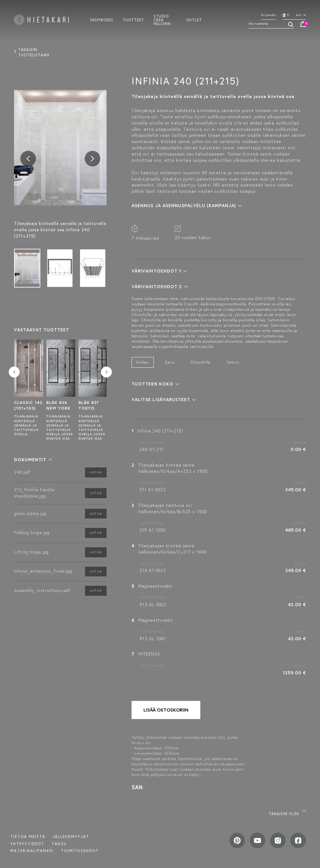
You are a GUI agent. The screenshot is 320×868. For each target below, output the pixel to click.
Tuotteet (133, 20)
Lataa (96, 472)
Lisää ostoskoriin (166, 710)
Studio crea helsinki (162, 20)
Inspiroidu (102, 20)
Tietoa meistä (28, 837)
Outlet (194, 20)
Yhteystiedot (27, 844)
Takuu (59, 844)
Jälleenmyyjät (71, 837)
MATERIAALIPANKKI (32, 851)
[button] (33, 460)
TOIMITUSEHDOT (80, 851)
